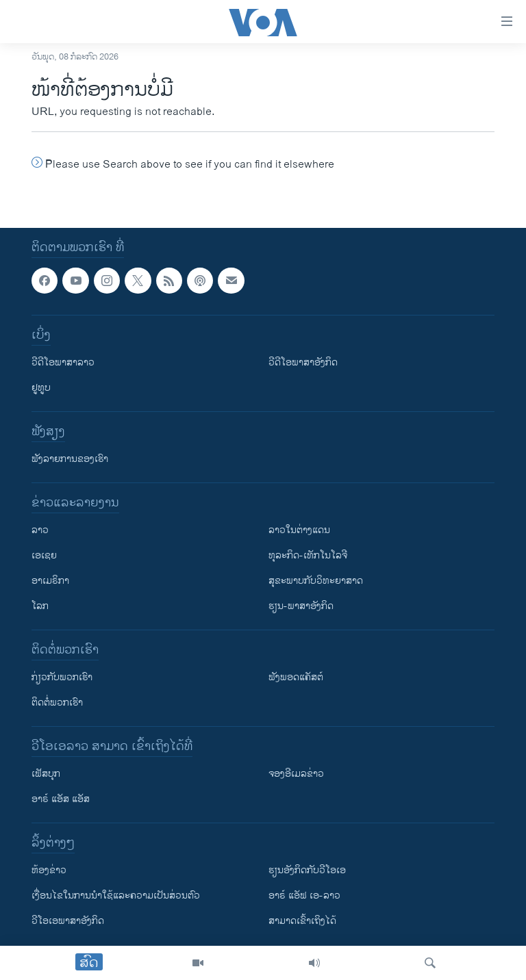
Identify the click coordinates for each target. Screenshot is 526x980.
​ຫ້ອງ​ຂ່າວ (49, 870)
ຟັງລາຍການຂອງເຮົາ (70, 459)
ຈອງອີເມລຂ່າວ (296, 774)
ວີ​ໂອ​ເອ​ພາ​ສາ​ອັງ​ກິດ (68, 921)
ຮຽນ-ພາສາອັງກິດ (301, 606)
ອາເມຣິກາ (50, 581)
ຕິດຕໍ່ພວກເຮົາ (57, 702)
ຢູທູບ (41, 388)
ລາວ (40, 530)
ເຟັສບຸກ (46, 774)
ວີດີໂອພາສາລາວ (63, 362)
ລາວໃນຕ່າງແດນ (299, 530)
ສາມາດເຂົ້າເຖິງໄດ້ (302, 921)
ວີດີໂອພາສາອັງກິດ (303, 362)
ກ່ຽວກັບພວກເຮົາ (62, 677)
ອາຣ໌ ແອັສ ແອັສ (61, 799)
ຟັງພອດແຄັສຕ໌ (296, 677)
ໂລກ (40, 606)
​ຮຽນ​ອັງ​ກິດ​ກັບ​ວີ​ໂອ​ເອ (307, 870)
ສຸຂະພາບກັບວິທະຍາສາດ (316, 581)
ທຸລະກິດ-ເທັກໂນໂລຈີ (308, 555)
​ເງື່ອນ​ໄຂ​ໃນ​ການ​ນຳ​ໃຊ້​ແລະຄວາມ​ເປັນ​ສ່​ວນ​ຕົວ (116, 895)
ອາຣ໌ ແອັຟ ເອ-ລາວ (304, 895)
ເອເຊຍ (44, 555)
